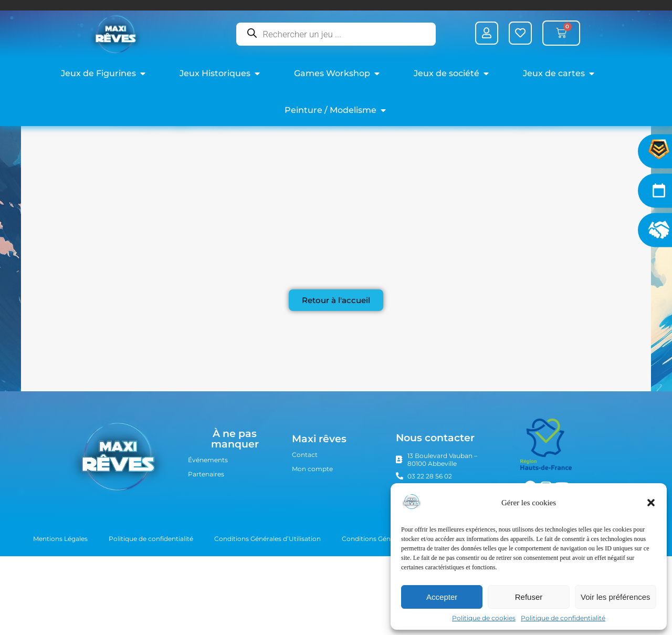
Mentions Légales (60, 596)
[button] (651, 503)
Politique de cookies (484, 618)
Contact (305, 512)
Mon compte (312, 527)
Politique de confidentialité (563, 618)
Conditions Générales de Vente (390, 596)
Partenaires (206, 532)
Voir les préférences (616, 597)
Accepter (442, 597)
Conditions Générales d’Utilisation (267, 596)
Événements (208, 518)
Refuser (529, 597)
